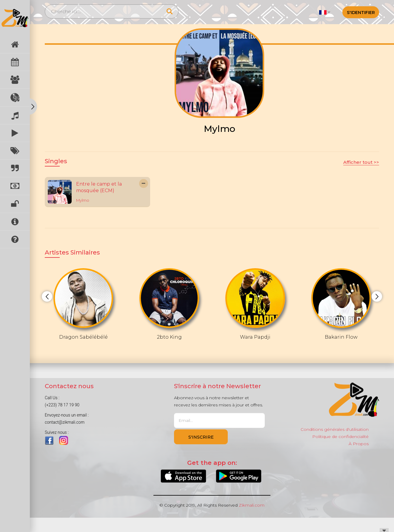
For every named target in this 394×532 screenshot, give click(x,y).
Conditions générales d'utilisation (335, 429)
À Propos (359, 444)
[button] (325, 12)
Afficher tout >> (361, 162)
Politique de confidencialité (340, 437)
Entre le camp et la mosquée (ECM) (99, 187)
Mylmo (83, 200)
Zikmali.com (252, 505)
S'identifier (361, 13)
